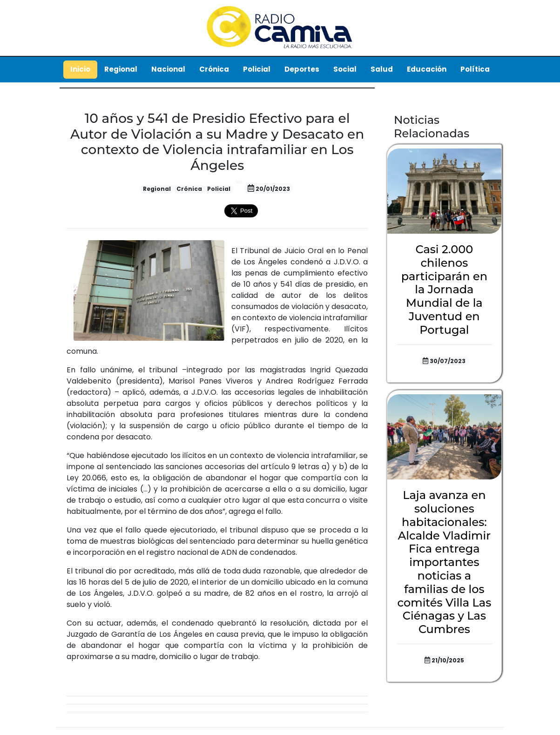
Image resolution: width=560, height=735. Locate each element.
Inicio (80, 69)
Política (475, 69)
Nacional (168, 69)
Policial (257, 69)
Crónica (214, 69)
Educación (427, 69)
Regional (121, 69)
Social (345, 69)
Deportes (302, 69)
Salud (382, 69)
